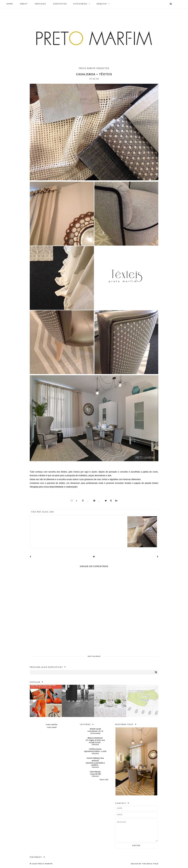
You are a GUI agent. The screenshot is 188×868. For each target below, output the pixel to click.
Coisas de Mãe (95, 774)
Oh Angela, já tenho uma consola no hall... (95, 742)
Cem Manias (95, 772)
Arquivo (102, 4)
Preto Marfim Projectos (94, 68)
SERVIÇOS (40, 4)
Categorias (80, 4)
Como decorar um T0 (95, 731)
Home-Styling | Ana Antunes (95, 759)
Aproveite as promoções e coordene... (95, 764)
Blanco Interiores (95, 738)
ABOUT (24, 4)
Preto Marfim (45, 864)
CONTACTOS (60, 4)
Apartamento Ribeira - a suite (95, 751)
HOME (10, 4)
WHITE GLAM (95, 729)
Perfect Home (95, 749)
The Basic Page (150, 864)
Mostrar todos (104, 780)
